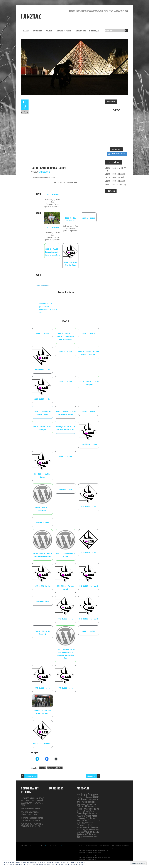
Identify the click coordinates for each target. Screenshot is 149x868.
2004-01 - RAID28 (42, 334)
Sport (61, 768)
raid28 (56, 768)
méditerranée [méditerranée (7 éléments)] (93, 837)
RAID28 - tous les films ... (42, 743)
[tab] (65, 285)
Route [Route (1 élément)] (99, 804)
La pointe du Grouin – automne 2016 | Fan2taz (32, 799)
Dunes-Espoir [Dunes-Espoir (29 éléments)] (83, 813)
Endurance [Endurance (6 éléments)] (80, 832)
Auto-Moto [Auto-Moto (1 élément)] (96, 825)
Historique (94, 31)
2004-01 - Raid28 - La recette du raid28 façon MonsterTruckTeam (65, 336)
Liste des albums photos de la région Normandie (108, 848)
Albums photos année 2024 (115, 174)
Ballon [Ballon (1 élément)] (85, 797)
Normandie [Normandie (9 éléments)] (93, 813)
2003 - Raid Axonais (52, 227)
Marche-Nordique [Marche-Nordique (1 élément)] (96, 830)
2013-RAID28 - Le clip (65, 619)
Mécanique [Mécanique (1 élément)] (87, 823)
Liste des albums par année (115, 177)
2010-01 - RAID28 (65, 489)
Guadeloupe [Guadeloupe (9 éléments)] (89, 834)
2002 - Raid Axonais (52, 194)
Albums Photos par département (121, 846)
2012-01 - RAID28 (42, 523)
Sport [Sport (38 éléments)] (80, 837)
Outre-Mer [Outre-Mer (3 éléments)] (91, 825)
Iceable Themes (61, 846)
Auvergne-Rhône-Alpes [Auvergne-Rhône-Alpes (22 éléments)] (87, 816)
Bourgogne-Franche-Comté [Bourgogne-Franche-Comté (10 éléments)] (87, 804)
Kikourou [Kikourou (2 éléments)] (91, 823)
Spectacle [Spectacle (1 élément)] (78, 795)
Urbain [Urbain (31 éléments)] (80, 799)
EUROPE (91, 848)
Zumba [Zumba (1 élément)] (95, 834)
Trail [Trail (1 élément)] (87, 820)
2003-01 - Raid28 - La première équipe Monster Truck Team (52, 252)
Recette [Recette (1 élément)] (86, 825)
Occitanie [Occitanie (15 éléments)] (91, 827)
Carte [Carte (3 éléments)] (97, 795)
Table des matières (43, 285)
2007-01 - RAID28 (65, 382)
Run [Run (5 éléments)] (97, 827)
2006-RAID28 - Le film (42, 399)
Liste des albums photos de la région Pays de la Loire (92, 855)
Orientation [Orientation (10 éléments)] (81, 829)
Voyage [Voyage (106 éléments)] (88, 832)
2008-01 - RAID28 (89, 411)
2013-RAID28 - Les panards (89, 619)
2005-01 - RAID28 (89, 334)
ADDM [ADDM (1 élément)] (83, 797)
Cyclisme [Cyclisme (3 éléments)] (85, 836)
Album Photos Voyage (105, 846)
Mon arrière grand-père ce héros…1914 (32, 825)
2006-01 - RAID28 (65, 352)
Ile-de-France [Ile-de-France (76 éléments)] (88, 795)
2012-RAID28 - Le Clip (42, 586)
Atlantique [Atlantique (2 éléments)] (88, 818)
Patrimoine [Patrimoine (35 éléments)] (90, 802)
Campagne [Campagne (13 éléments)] (81, 818)
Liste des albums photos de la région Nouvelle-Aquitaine (93, 850)
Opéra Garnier (35, 809)
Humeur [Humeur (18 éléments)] (95, 797)
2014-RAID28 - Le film (42, 688)
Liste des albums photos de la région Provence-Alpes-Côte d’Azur (95, 857)
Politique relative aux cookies (74, 864)
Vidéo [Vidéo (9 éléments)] (92, 811)
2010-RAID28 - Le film (89, 507)
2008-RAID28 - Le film (89, 444)
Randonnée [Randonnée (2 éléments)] (85, 827)
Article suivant (91, 776)
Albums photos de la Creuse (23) (115, 169)
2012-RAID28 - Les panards (89, 586)
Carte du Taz (80, 31)
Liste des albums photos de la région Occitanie (90, 853)
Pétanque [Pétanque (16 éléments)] (81, 825)
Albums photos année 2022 (115, 181)
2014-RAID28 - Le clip (65, 688)
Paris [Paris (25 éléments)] (79, 797)
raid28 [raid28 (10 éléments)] (86, 806)
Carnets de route (63, 31)
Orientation (50, 768)
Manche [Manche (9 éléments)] (87, 811)
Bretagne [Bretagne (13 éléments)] (86, 809)
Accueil (26, 31)
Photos (49, 31)
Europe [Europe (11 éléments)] (93, 818)
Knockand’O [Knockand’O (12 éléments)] (81, 820)
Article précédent (31, 776)
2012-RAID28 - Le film (89, 552)
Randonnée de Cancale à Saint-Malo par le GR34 (32, 803)
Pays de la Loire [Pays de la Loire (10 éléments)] (94, 820)
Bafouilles (38, 31)
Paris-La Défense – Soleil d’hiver (31, 813)
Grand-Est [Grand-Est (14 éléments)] (81, 823)
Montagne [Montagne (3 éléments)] (80, 827)
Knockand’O (43, 768)
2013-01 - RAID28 (42, 601)
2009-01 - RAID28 (65, 456)
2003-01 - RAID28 (89, 218)
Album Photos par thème (90, 846)
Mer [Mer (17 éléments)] (83, 802)
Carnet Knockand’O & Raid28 (48, 168)
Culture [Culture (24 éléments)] (80, 806)
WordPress (45, 846)
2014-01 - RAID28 (89, 631)
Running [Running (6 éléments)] (89, 797)
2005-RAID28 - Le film (42, 369)
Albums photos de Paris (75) (115, 184)
